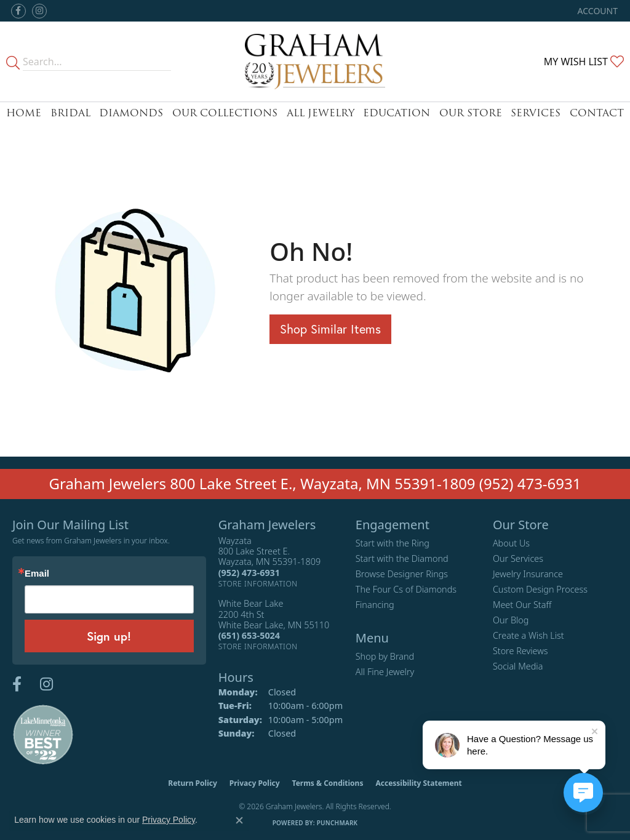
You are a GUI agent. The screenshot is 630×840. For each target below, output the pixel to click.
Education (397, 113)
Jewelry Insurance (528, 574)
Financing (375, 605)
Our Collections (225, 113)
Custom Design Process (540, 589)
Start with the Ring (393, 543)
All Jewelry (321, 113)
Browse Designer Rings (402, 574)
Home (24, 113)
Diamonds (131, 113)
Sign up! (109, 636)
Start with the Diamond (402, 558)
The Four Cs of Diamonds (406, 589)
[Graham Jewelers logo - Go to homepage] (315, 62)
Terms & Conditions (328, 783)
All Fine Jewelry (385, 672)
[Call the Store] (249, 573)
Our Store (471, 113)
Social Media (518, 666)
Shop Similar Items (330, 329)
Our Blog (511, 620)
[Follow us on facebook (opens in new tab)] (18, 11)
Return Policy (193, 783)
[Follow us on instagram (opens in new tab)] (39, 11)
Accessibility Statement (418, 783)
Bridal (70, 113)
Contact (597, 113)
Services (536, 113)
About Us (511, 543)
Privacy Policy (255, 783)
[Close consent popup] (239, 820)
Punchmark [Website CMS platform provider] (337, 823)
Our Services (518, 558)
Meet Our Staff (522, 605)
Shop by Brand (385, 656)
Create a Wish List (528, 635)
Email (37, 573)
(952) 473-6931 (530, 483)
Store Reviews (520, 651)
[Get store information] (258, 584)
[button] (596, 11)
